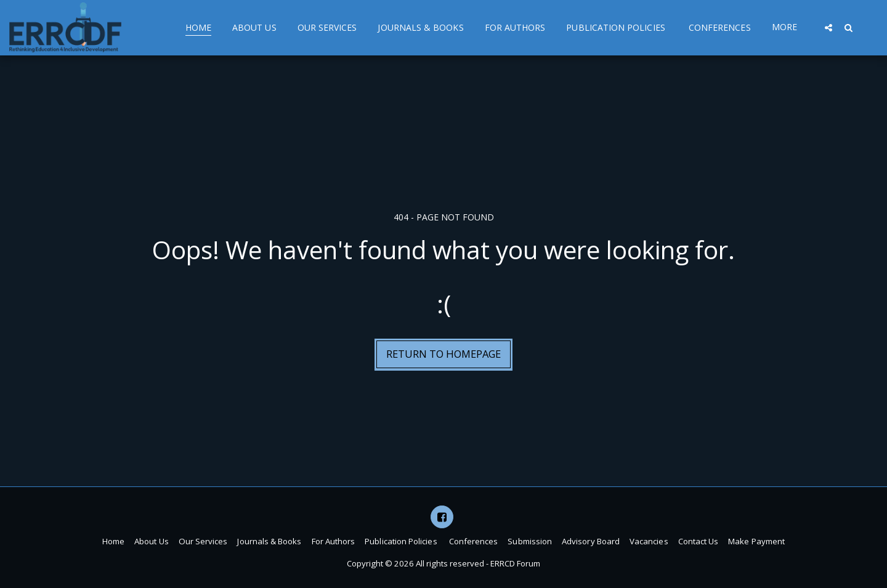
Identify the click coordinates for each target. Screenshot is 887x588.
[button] (828, 27)
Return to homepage (443, 354)
